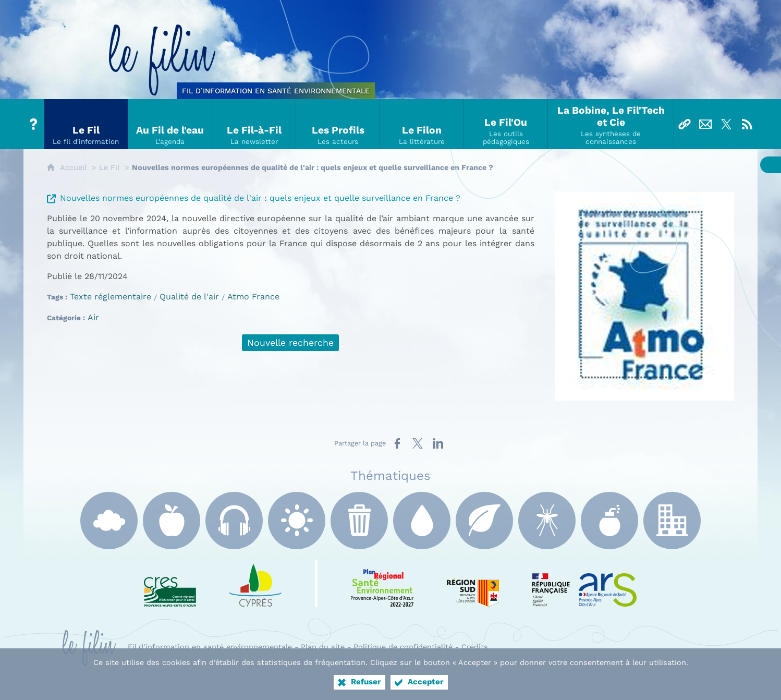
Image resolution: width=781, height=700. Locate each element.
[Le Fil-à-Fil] (254, 124)
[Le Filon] (422, 124)
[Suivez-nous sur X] (726, 124)
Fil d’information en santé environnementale (210, 647)
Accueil (73, 167)
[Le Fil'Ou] (506, 124)
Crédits (475, 647)
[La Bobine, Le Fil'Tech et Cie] (611, 124)
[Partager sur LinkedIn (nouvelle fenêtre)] (438, 443)
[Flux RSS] (747, 124)
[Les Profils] (338, 124)
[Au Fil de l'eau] (170, 124)
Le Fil (109, 167)
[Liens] (685, 124)
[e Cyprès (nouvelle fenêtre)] (255, 583)
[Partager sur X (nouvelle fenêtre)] (418, 443)
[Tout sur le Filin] (34, 124)
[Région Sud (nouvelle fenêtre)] (473, 583)
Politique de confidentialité (403, 647)
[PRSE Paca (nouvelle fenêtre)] (382, 583)
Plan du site (323, 647)
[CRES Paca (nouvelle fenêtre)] (170, 583)
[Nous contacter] (705, 124)
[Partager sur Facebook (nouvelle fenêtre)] (397, 443)
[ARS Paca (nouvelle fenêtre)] (584, 583)
